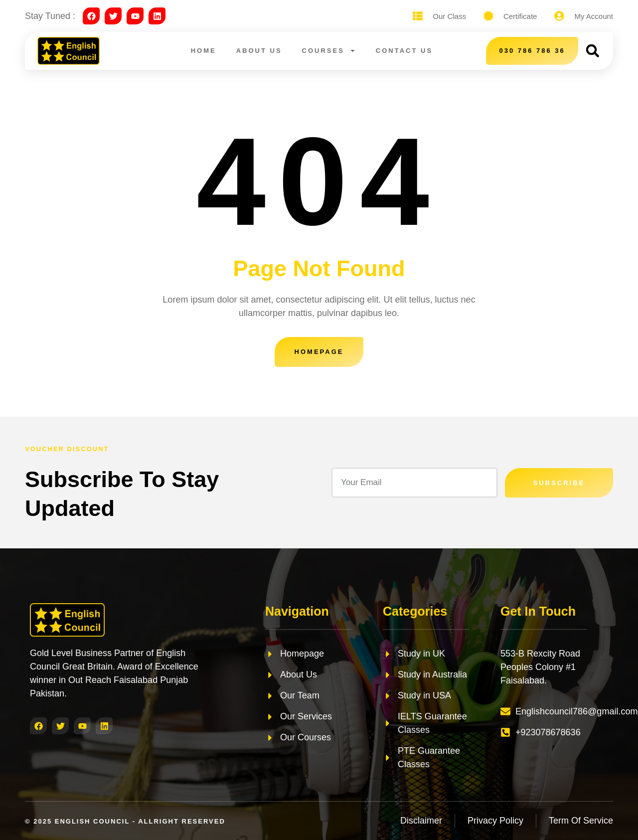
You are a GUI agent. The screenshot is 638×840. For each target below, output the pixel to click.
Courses (329, 51)
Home (204, 51)
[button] (592, 51)
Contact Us (404, 51)
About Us (259, 51)
